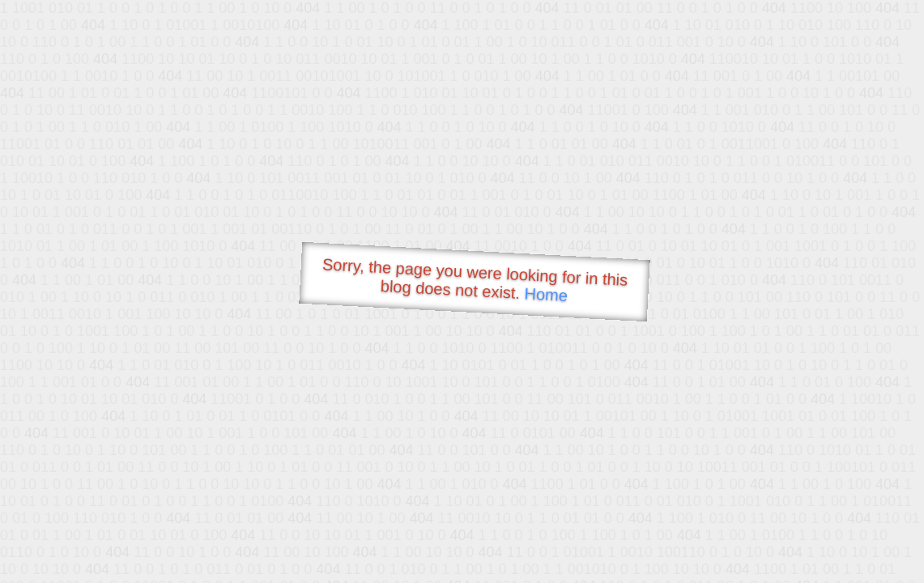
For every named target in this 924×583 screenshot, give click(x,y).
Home (546, 294)
